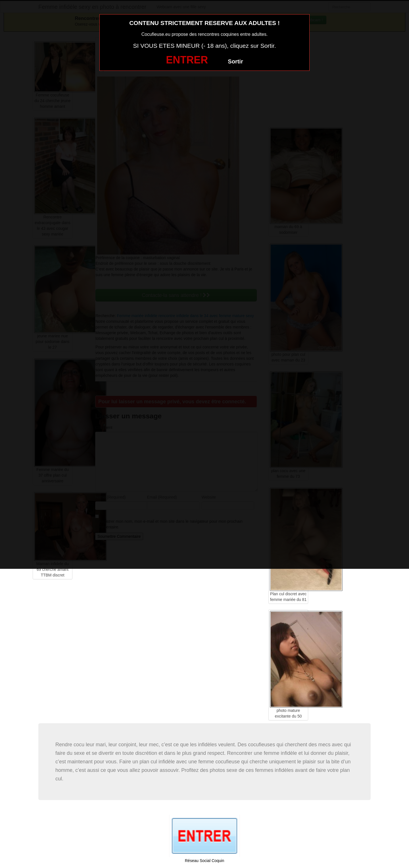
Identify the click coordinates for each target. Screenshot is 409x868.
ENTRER (187, 60)
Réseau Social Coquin (205, 861)
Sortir (235, 61)
